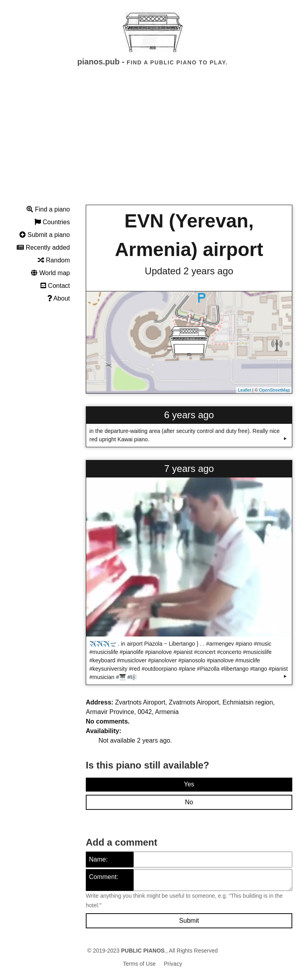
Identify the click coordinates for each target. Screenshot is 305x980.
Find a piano (48, 209)
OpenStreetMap (274, 390)
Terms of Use (139, 964)
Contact (55, 286)
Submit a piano (45, 235)
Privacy (173, 964)
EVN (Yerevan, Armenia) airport (189, 235)
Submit (189, 921)
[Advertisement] (152, 143)
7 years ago (189, 469)
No (189, 802)
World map (50, 273)
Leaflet (244, 390)
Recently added (43, 247)
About (59, 298)
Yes (189, 784)
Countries (52, 222)
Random (54, 260)
